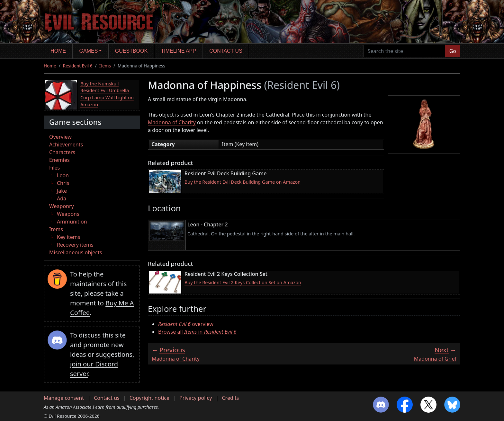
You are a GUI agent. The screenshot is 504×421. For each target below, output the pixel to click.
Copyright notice (149, 398)
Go (453, 51)
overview (186, 324)
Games (89, 51)
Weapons (68, 214)
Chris (63, 183)
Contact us (226, 51)
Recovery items (75, 245)
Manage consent (64, 398)
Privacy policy (196, 398)
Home (58, 51)
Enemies (59, 160)
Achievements (66, 145)
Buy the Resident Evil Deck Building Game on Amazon (243, 182)
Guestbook (131, 51)
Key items (68, 237)
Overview (60, 137)
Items (105, 66)
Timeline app (179, 51)
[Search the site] (405, 51)
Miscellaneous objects (76, 252)
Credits (230, 398)
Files (54, 168)
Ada (62, 198)
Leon (63, 175)
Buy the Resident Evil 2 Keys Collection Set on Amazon (243, 282)
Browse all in (197, 332)
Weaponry (62, 206)
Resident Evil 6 (78, 66)
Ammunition (72, 222)
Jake (62, 191)
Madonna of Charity (172, 122)
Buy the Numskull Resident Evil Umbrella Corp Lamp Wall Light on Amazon (107, 94)
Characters (62, 152)
